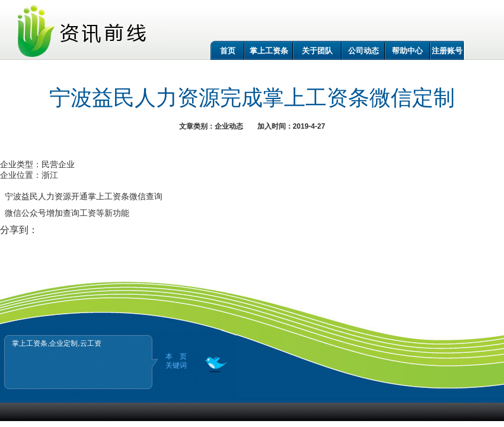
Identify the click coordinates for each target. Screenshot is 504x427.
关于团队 (317, 51)
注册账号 (447, 51)
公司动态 (363, 51)
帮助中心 (407, 51)
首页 (228, 51)
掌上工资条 (269, 51)
